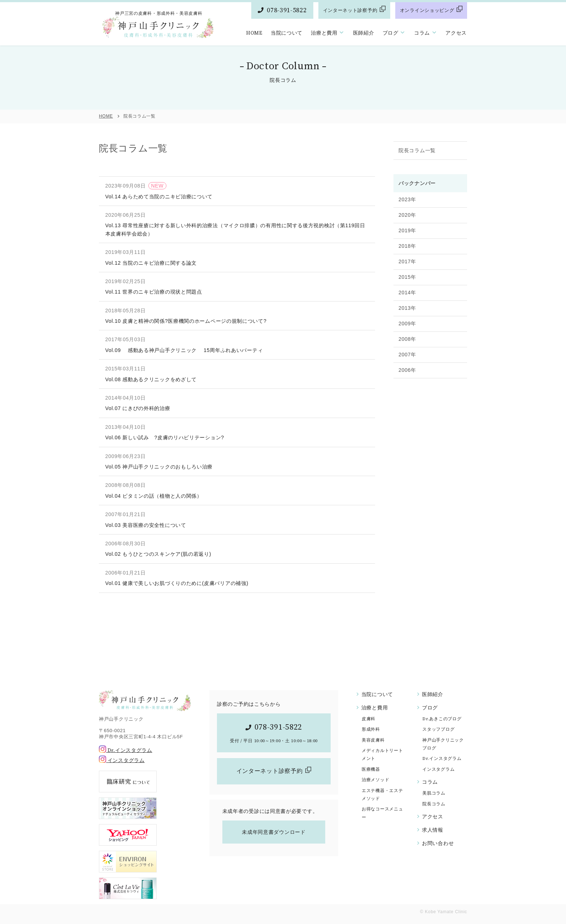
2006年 (407, 384)
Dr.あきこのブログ (442, 719)
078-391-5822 (287, 10)
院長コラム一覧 (417, 165)
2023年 (407, 214)
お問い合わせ (438, 844)
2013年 (407, 322)
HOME (254, 33)
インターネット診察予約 (350, 10)
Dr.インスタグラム (126, 751)
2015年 (407, 291)
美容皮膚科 (373, 740)
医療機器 (371, 769)
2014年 (407, 307)
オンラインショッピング (427, 10)
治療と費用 (324, 33)
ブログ (391, 33)
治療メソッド (375, 780)
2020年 (407, 229)
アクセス (456, 33)
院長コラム (434, 804)
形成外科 (371, 729)
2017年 (407, 276)
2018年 (407, 260)
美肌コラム (434, 793)
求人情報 (433, 830)
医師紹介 (364, 33)
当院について (287, 33)
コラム (422, 33)
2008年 (407, 353)
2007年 (407, 369)
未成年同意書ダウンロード (274, 832)
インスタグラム (122, 761)
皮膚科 (369, 719)
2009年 (407, 338)
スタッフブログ (438, 729)
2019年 (407, 245)
